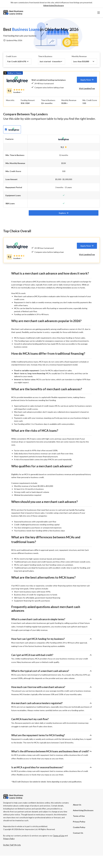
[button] (54, 6)
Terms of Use (79, 828)
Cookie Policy (79, 840)
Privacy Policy (79, 834)
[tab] (87, 80)
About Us (77, 817)
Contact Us (78, 845)
